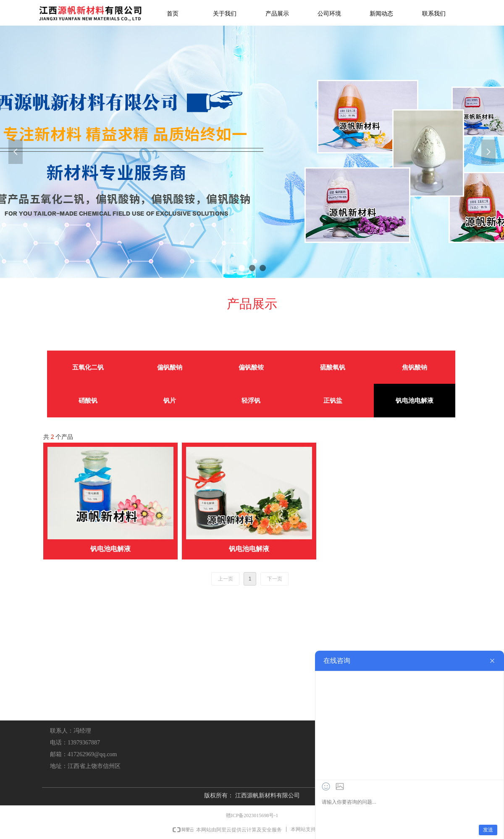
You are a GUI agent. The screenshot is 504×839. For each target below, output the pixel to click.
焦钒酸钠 (415, 367)
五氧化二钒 (88, 367)
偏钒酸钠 (170, 367)
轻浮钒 (251, 401)
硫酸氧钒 (333, 367)
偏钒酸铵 (251, 367)
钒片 (170, 401)
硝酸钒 (88, 401)
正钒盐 (333, 401)
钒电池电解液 (415, 401)
